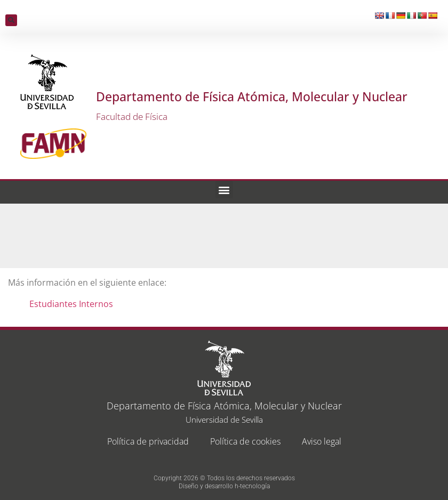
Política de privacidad (148, 441)
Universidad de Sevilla (224, 420)
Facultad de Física (132, 116)
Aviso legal (322, 441)
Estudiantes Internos (71, 304)
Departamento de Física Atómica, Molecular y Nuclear (252, 96)
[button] (11, 20)
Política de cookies (245, 441)
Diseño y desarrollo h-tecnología (224, 486)
